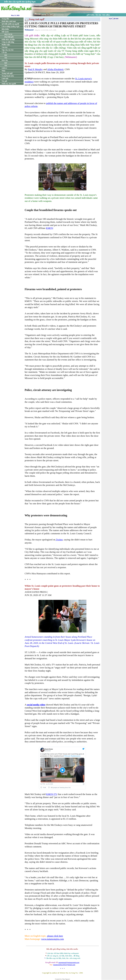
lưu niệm (106, 15)
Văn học (5, 47)
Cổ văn (4, 53)
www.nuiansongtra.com (52, 939)
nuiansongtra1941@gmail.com (64, 965)
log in (111, 19)
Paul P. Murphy (35, 69)
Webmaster (29, 30)
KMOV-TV (52, 794)
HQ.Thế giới (9, 37)
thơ (6, 55)
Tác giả (4, 81)
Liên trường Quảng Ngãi (10, 27)
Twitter (59, 540)
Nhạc (4, 71)
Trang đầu (5, 19)
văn (6, 58)
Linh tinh (5, 78)
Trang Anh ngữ (7, 73)
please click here (55, 936)
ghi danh (116, 19)
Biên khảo (5, 29)
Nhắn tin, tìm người (9, 84)
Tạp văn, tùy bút (8, 50)
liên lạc (99, 15)
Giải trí (4, 68)
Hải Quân (5, 32)
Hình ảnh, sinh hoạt (9, 21)
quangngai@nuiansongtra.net (69, 962)
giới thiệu (91, 15)
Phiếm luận (6, 45)
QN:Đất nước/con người (10, 24)
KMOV (50, 228)
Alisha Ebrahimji (55, 69)
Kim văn (5, 60)
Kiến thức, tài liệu (8, 40)
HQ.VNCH (8, 34)
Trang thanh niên (8, 76)
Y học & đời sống (8, 42)
